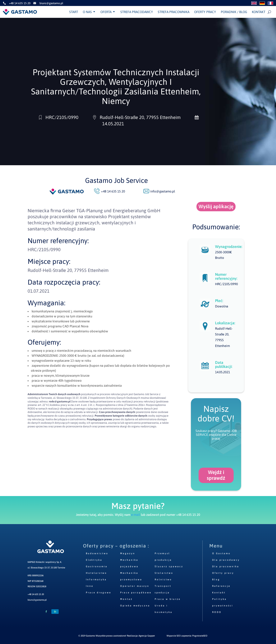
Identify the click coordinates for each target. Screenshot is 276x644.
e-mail (136, 515)
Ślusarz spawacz (169, 566)
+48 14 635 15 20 (36, 594)
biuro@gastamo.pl (37, 600)
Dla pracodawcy (226, 560)
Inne (90, 586)
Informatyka (96, 580)
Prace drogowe (99, 593)
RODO (217, 612)
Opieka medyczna (135, 606)
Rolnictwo (163, 580)
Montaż (126, 599)
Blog (216, 580)
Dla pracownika (226, 566)
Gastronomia (97, 566)
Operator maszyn (135, 586)
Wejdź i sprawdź (216, 475)
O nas (87, 12)
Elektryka (94, 560)
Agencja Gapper (147, 636)
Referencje (221, 586)
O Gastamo (221, 553)
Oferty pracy (205, 12)
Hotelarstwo (96, 573)
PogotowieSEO (200, 636)
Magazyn (128, 553)
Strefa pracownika (174, 12)
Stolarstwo (164, 573)
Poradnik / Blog (234, 12)
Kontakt (259, 12)
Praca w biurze (168, 599)
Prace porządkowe (136, 593)
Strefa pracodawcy (137, 12)
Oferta (106, 12)
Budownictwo (97, 553)
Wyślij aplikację (216, 206)
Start (74, 12)
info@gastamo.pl (163, 191)
